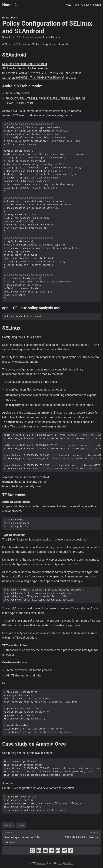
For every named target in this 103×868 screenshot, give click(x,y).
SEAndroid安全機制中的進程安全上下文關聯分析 (33, 78)
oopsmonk (41, 863)
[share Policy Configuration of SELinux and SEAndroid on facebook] (52, 850)
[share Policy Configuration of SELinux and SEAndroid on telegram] (64, 850)
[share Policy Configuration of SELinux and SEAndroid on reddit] (45, 850)
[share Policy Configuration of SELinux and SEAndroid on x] (33, 850)
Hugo (60, 863)
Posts (15, 18)
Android (8, 825)
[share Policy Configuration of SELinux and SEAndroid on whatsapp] (58, 850)
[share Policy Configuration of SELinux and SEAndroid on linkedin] (39, 850)
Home (7, 5)
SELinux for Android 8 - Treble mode (25, 68)
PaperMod (69, 863)
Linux (21, 825)
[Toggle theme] (16, 5)
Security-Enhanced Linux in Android (25, 64)
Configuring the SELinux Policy (22, 337)
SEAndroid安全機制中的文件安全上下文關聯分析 (33, 73)
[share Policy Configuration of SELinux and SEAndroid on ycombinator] (71, 850)
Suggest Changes (51, 37)
